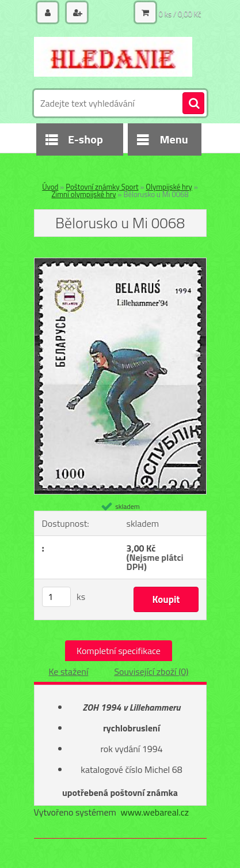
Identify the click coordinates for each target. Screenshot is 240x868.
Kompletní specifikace (119, 651)
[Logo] (113, 56)
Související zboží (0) (151, 671)
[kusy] (56, 597)
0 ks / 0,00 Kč (180, 14)
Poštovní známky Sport (102, 187)
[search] (193, 104)
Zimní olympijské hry (83, 194)
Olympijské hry (169, 187)
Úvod (50, 187)
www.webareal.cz (155, 812)
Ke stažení (68, 671)
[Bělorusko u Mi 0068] (120, 263)
